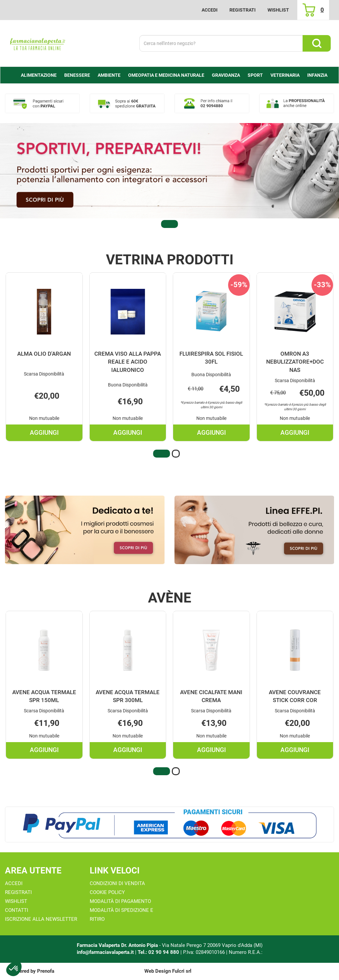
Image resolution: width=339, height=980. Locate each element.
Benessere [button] (77, 75)
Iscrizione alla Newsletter (41, 919)
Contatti (17, 910)
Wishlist (278, 10)
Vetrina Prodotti (170, 260)
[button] (169, 224)
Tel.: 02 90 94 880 (159, 952)
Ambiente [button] (109, 75)
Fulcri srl (182, 971)
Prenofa (46, 971)
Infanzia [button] (317, 75)
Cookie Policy (107, 892)
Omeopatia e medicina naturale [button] (166, 75)
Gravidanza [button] (226, 75)
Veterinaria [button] (285, 75)
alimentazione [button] (39, 75)
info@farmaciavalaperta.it (105, 952)
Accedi (210, 10)
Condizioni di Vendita (117, 883)
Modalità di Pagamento (120, 901)
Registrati (242, 10)
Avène (170, 598)
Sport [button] (255, 75)
